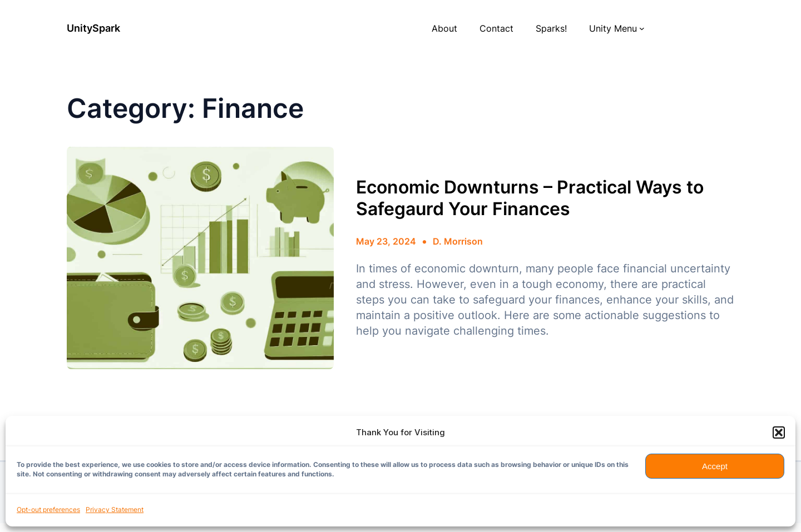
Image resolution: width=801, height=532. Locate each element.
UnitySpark (93, 28)
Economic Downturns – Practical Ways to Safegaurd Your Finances (530, 198)
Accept (715, 466)
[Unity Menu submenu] (642, 28)
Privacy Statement (115, 509)
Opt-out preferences (48, 509)
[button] (779, 432)
